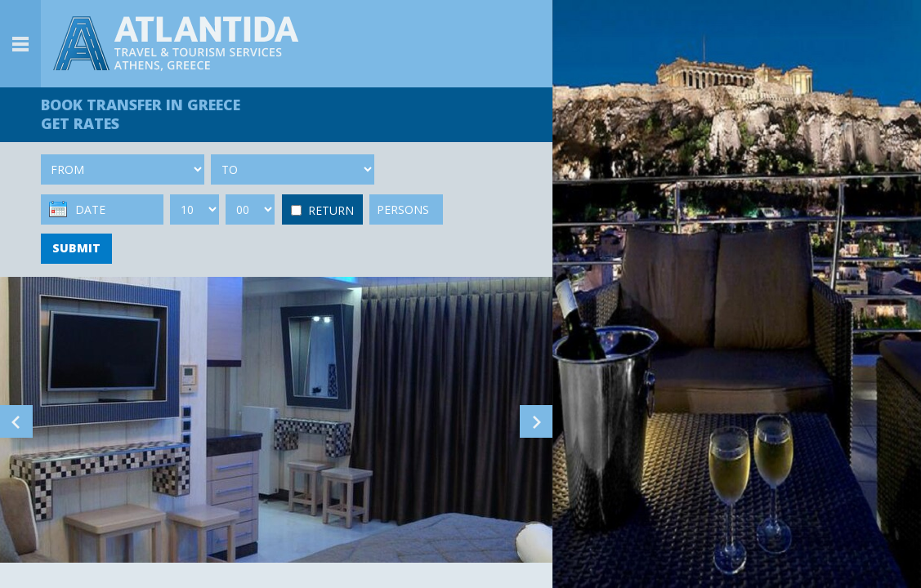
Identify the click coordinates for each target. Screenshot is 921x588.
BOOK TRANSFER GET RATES (141, 114)
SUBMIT (76, 248)
